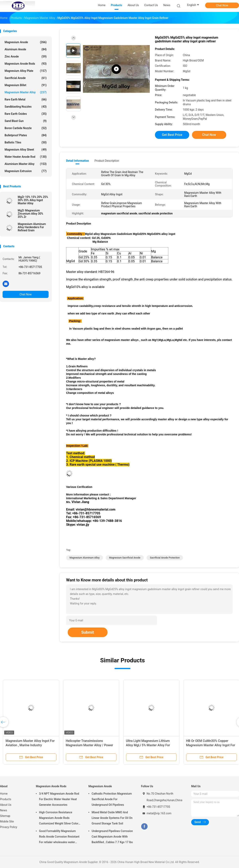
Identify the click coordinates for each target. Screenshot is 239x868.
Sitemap (5, 816)
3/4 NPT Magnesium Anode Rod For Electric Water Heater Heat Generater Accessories (59, 799)
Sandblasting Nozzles (26, 107)
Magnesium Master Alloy (26, 92)
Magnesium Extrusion (26, 171)
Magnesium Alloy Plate (26, 71)
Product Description (107, 161)
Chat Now (222, 5)
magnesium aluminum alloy (85, 558)
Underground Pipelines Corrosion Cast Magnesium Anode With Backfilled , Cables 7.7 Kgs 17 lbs (112, 837)
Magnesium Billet (26, 85)
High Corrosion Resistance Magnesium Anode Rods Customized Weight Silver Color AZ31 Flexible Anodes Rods (59, 818)
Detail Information (77, 161)
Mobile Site (7, 821)
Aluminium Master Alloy (26, 164)
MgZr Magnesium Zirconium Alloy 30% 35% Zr (30, 214)
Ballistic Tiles (26, 142)
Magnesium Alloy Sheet (26, 150)
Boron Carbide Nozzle (26, 128)
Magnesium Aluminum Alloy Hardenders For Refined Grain (32, 227)
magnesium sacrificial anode (125, 558)
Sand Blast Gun (26, 121)
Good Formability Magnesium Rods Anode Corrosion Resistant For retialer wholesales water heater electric (59, 837)
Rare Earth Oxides (26, 114)
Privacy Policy (9, 827)
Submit (88, 632)
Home (4, 794)
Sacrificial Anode (26, 78)
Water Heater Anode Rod (26, 157)
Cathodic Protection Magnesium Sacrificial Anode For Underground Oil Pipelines (112, 799)
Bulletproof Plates (26, 135)
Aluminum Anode (26, 49)
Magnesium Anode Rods (26, 64)
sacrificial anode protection (165, 558)
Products (6, 799)
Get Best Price (172, 135)
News (3, 810)
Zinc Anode (26, 56)
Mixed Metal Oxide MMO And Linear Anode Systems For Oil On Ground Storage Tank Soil (112, 818)
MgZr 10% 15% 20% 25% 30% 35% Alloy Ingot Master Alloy (33, 200)
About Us (6, 805)
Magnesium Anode (26, 42)
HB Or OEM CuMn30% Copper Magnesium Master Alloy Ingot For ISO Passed (211, 745)
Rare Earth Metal (26, 99)
